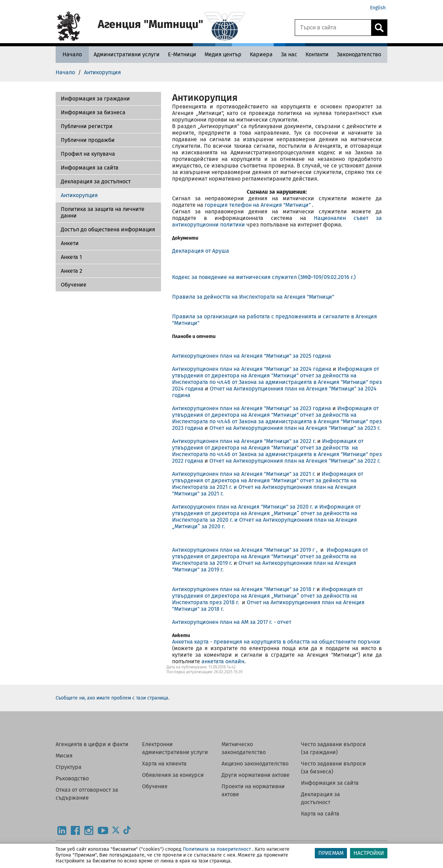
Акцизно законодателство (255, 764)
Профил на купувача (88, 154)
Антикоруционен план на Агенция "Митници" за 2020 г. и (246, 507)
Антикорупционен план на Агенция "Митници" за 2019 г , (246, 550)
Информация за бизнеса (93, 112)
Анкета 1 (71, 257)
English (378, 8)
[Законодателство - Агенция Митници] (359, 54)
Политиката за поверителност (217, 849)
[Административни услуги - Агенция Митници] (127, 54)
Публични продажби (88, 140)
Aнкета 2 (72, 271)
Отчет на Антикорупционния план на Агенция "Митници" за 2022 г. (295, 461)
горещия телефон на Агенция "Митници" (258, 205)
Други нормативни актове (256, 775)
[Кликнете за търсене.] (379, 28)
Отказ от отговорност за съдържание (87, 794)
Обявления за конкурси (173, 775)
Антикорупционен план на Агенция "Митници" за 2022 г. (244, 441)
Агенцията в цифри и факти (92, 744)
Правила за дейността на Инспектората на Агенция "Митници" (253, 297)
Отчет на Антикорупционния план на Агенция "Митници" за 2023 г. (295, 428)
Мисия (64, 756)
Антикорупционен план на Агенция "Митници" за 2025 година (252, 356)
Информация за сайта (90, 168)
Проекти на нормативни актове (253, 790)
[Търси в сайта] (333, 28)
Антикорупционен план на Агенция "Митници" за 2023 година (252, 408)
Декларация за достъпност (96, 181)
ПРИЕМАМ (331, 853)
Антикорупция (79, 195)
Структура (69, 767)
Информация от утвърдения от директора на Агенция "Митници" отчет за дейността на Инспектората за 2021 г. (268, 480)
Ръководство (72, 778)
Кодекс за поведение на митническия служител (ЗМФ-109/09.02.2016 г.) (264, 277)
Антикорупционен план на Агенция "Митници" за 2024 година (252, 369)
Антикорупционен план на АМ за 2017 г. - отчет (232, 622)
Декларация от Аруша (201, 251)
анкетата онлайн (223, 661)
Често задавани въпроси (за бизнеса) (333, 768)
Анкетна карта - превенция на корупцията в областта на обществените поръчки (276, 642)
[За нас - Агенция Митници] (289, 54)
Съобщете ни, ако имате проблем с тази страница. (112, 698)
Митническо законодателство (244, 748)
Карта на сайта (320, 814)
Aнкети (70, 243)
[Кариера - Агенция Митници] (261, 54)
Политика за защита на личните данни (103, 212)
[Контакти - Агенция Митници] (317, 54)
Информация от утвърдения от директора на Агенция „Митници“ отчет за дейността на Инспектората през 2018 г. (267, 596)
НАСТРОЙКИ (369, 853)
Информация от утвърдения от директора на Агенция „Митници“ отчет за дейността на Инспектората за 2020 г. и (266, 513)
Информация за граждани (95, 99)
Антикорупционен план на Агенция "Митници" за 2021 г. (244, 474)
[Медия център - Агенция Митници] (223, 54)
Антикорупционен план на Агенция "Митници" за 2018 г (244, 589)
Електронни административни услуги (175, 748)
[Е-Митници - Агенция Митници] (182, 54)
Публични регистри (87, 126)
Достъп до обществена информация (108, 229)
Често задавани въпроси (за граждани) (333, 748)
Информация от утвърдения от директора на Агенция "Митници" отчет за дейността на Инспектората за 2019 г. (270, 556)
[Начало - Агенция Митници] (72, 54)
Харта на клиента (164, 764)
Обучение (74, 285)
